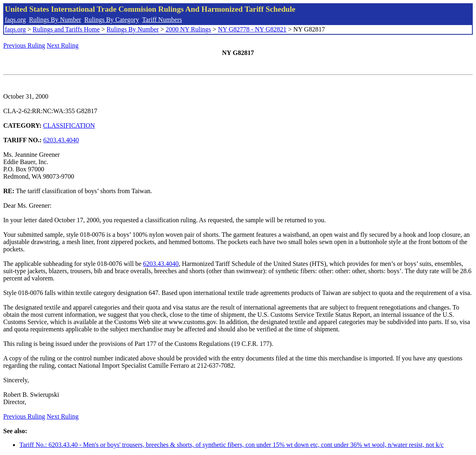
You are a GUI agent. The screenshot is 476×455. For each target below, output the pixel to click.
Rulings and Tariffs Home (66, 29)
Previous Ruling (24, 45)
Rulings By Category (112, 20)
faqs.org (15, 20)
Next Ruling (63, 45)
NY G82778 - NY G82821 (252, 29)
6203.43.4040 (61, 140)
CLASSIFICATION (69, 125)
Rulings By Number (55, 20)
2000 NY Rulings (188, 29)
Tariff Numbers (162, 20)
